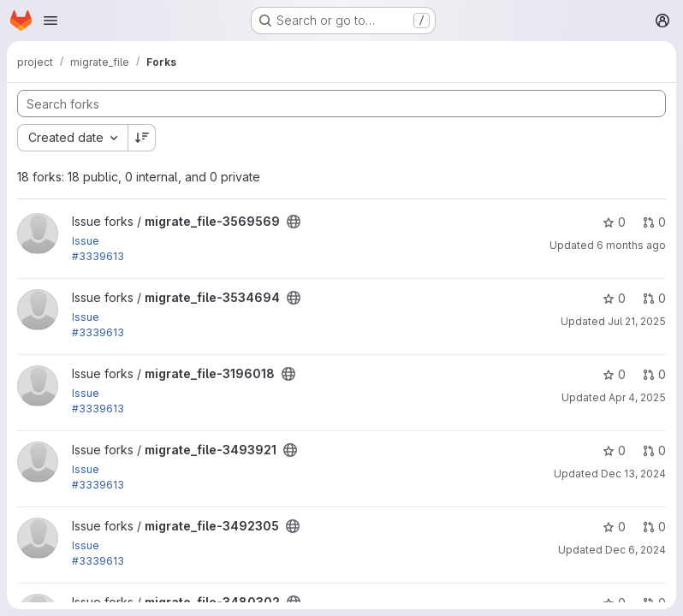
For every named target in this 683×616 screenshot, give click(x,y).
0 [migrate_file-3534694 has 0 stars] (614, 298)
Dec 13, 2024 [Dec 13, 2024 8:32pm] (633, 474)
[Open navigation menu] (50, 21)
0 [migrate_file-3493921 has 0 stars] (614, 450)
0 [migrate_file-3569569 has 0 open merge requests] (654, 222)
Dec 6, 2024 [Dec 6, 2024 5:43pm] (635, 550)
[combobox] (72, 138)
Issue (86, 241)
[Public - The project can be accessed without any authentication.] (294, 222)
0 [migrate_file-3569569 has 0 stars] (614, 222)
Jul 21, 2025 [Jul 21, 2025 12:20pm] (637, 321)
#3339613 (98, 256)
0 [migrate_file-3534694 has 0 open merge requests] (654, 298)
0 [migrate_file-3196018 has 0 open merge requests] (654, 374)
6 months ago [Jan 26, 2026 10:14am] (631, 245)
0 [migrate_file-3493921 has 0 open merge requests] (654, 450)
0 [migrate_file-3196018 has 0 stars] (614, 374)
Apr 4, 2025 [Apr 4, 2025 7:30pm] (637, 397)
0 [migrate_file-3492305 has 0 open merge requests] (654, 527)
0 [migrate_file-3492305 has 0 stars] (614, 527)
